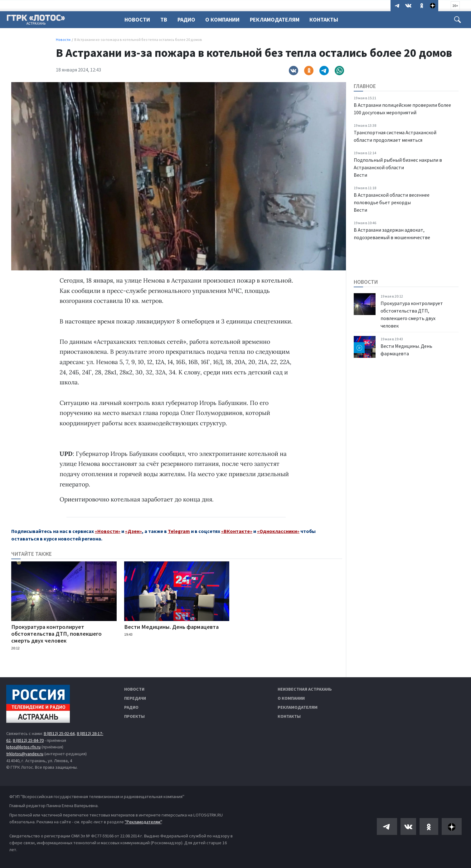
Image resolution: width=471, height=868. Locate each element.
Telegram (179, 531)
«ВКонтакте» (237, 531)
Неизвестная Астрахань (305, 689)
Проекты (134, 716)
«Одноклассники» (278, 531)
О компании (291, 698)
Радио (188, 20)
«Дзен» (134, 531)
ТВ (165, 20)
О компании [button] (225, 20)
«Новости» (108, 531)
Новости (137, 20)
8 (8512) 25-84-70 (28, 740)
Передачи (135, 698)
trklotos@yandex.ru (25, 754)
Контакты (328, 20)
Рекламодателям (278, 20)
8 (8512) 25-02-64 (59, 733)
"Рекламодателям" (143, 822)
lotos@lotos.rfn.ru (23, 747)
